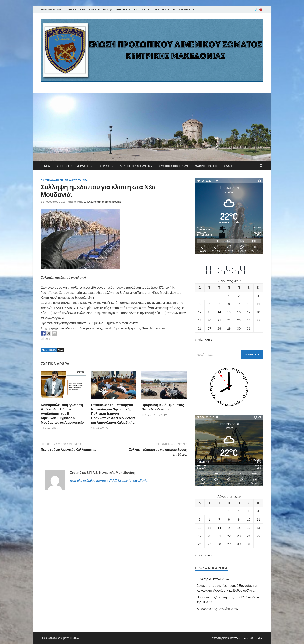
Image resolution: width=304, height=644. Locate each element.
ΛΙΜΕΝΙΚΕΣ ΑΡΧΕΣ (126, 9)
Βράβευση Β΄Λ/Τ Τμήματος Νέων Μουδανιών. (163, 407)
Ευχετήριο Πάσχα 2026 (213, 579)
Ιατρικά (104, 166)
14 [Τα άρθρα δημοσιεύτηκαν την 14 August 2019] (219, 312)
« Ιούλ (199, 340)
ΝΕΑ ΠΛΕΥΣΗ (162, 9)
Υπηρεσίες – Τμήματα (73, 166)
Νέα (47, 166)
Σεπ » (208, 340)
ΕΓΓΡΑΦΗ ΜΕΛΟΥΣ (183, 9)
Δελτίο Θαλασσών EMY (136, 166)
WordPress (242, 638)
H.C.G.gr (107, 9)
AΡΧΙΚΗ (72, 9)
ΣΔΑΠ (228, 166)
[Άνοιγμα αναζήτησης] (261, 166)
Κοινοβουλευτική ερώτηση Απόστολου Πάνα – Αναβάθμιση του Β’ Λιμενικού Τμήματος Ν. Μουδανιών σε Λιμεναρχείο (62, 413)
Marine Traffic (206, 166)
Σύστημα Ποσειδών (173, 166)
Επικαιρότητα (73, 180)
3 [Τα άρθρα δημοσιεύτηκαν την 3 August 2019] (248, 296)
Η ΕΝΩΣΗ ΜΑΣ (88, 9)
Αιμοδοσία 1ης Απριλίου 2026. (218, 609)
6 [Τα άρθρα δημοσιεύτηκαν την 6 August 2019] (210, 304)
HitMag (258, 638)
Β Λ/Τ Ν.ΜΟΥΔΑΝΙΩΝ (52, 180)
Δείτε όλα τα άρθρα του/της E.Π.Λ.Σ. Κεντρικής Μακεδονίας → (111, 481)
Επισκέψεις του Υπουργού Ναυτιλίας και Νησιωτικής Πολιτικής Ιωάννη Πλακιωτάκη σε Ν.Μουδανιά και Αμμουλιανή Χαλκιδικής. (113, 413)
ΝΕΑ (60, 350)
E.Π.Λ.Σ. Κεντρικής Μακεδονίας (102, 202)
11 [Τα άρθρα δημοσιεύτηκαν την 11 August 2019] (258, 304)
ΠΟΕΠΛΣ (145, 9)
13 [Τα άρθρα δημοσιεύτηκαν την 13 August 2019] (209, 312)
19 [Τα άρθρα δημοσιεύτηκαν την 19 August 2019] (200, 320)
